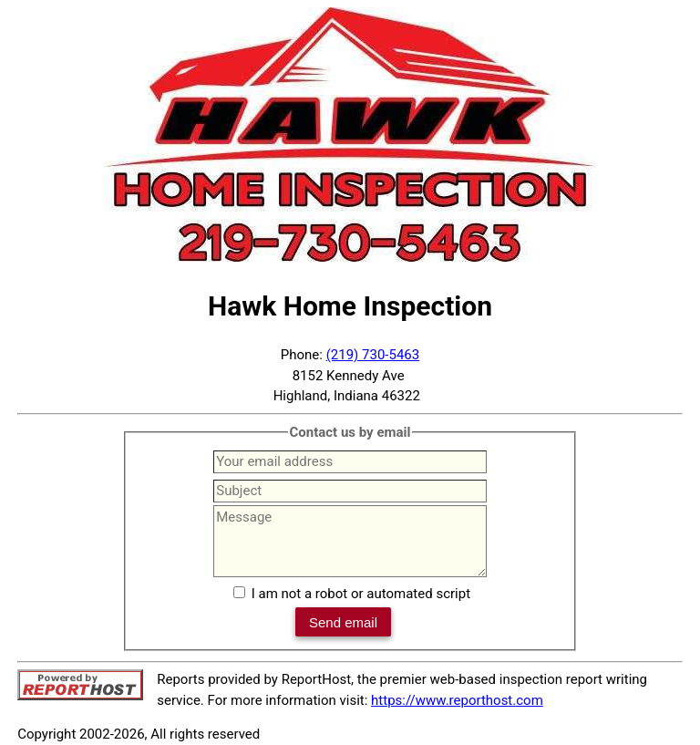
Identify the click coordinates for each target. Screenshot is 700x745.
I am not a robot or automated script (361, 594)
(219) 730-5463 (373, 355)
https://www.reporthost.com (457, 700)
